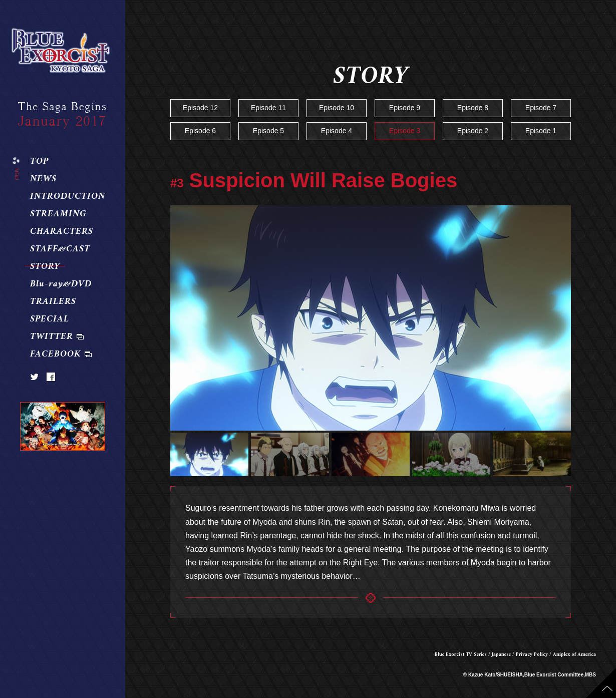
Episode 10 (337, 108)
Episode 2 (473, 131)
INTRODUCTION (68, 197)
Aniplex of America (574, 655)
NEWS (43, 179)
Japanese (501, 655)
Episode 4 (337, 131)
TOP (39, 162)
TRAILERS (53, 302)
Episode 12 (200, 108)
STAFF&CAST (60, 249)
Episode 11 (268, 108)
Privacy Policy (532, 655)
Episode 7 (541, 108)
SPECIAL (50, 319)
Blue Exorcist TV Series (461, 655)
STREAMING (58, 214)
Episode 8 (473, 108)
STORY (45, 267)
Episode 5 (268, 131)
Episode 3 (405, 131)
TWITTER (52, 337)
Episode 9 (405, 108)
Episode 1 (541, 131)
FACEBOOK (56, 355)
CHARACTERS (62, 232)
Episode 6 (200, 131)
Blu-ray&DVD (61, 284)
